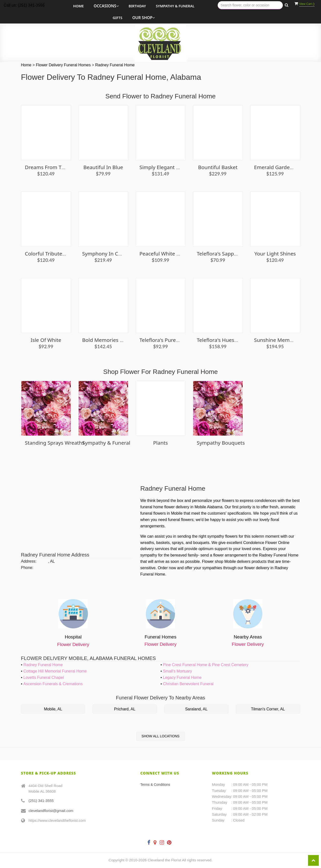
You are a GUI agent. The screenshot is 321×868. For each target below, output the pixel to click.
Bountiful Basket (218, 167)
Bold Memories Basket (109, 340)
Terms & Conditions (155, 785)
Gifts (118, 18)
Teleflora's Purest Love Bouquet (177, 340)
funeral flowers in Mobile (161, 513)
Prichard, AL (125, 709)
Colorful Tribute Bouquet (55, 254)
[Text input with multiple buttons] (250, 5)
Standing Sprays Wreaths (55, 443)
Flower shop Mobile (219, 561)
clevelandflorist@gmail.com (51, 811)
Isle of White (46, 340)
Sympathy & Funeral (175, 6)
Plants (161, 443)
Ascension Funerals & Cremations (53, 684)
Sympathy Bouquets (221, 443)
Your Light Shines (275, 254)
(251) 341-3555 (41, 801)
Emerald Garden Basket (282, 167)
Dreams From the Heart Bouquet (65, 167)
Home (79, 6)
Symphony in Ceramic (108, 254)
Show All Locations (160, 736)
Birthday (137, 6)
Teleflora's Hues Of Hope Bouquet (237, 340)
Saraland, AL (196, 709)
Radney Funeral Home (115, 65)
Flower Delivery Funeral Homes (64, 65)
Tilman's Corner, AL (268, 709)
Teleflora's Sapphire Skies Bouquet (238, 254)
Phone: (27, 568)
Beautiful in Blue (103, 167)
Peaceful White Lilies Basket (173, 254)
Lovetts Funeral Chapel (44, 677)
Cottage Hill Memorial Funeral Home (55, 671)
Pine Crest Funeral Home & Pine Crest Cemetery (206, 665)
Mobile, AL (53, 709)
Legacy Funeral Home (182, 677)
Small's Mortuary (178, 671)
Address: (29, 561)
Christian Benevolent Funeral (188, 684)
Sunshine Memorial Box (282, 340)
